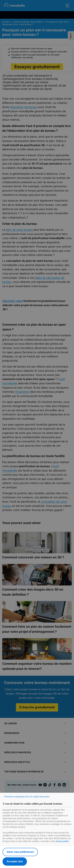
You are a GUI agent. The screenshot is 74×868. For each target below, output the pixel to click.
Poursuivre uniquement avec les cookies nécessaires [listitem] (27, 797)
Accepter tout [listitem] (15, 861)
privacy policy (62, 841)
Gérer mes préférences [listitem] (20, 852)
